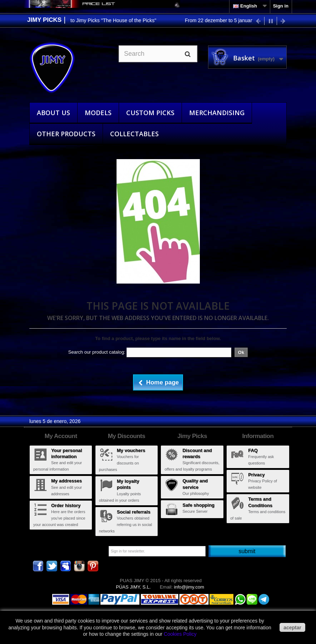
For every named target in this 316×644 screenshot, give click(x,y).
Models (98, 113)
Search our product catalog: (97, 352)
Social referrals (134, 512)
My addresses (66, 481)
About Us (53, 113)
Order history (66, 505)
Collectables (134, 134)
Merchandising (217, 113)
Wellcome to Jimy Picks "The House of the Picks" (104, 20)
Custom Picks (150, 113)
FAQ (253, 450)
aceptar (292, 628)
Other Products (66, 134)
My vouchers (131, 450)
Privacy (256, 475)
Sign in (281, 6)
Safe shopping (198, 505)
